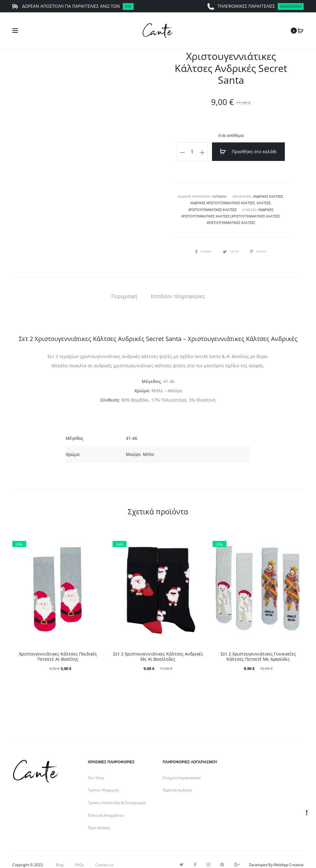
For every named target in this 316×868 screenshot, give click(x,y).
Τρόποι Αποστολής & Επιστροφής (117, 792)
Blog (60, 854)
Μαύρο (133, 444)
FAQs (79, 854)
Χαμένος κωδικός (177, 780)
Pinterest (263, 240)
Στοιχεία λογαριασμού (182, 767)
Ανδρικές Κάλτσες (268, 194)
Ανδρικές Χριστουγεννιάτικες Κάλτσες (207, 200)
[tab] (124, 285)
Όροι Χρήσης (99, 817)
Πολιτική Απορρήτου (106, 805)
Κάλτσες (246, 200)
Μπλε (149, 444)
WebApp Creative (289, 854)
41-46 (132, 428)
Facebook (198, 240)
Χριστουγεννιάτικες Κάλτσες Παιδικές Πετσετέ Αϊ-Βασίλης (58, 646)
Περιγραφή (124, 285)
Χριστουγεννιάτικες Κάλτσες (255, 212)
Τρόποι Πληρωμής (104, 780)
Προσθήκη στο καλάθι (249, 152)
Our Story (96, 767)
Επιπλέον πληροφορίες (178, 285)
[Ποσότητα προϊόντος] (200, 152)
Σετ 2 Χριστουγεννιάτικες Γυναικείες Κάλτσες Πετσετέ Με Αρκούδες (258, 646)
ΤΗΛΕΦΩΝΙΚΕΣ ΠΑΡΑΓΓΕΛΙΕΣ (255, 6)
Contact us (104, 854)
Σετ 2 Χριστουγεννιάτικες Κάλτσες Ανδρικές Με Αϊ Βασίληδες (158, 646)
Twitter (231, 240)
